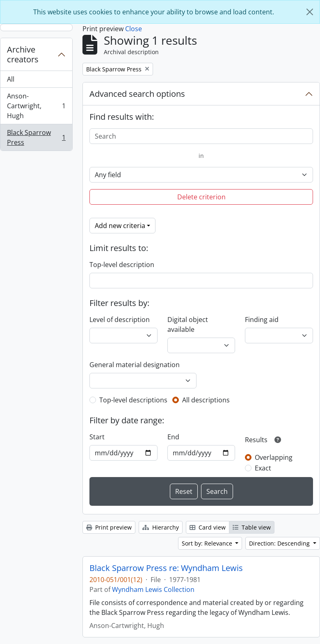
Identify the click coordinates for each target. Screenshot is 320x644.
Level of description (120, 320)
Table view (252, 527)
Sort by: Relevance (208, 543)
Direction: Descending (280, 543)
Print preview (109, 527)
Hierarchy (161, 527)
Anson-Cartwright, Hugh (36, 106)
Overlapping (274, 457)
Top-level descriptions (133, 400)
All (11, 79)
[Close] (310, 12)
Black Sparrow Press (36, 137)
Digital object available (188, 324)
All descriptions (206, 400)
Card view (208, 527)
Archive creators (23, 54)
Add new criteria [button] (120, 226)
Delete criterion (201, 197)
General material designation (135, 365)
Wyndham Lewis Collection (153, 589)
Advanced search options (137, 94)
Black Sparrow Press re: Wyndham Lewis (166, 568)
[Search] (201, 136)
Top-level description (122, 265)
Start (97, 437)
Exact (263, 468)
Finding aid (262, 320)
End (173, 437)
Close (134, 29)
